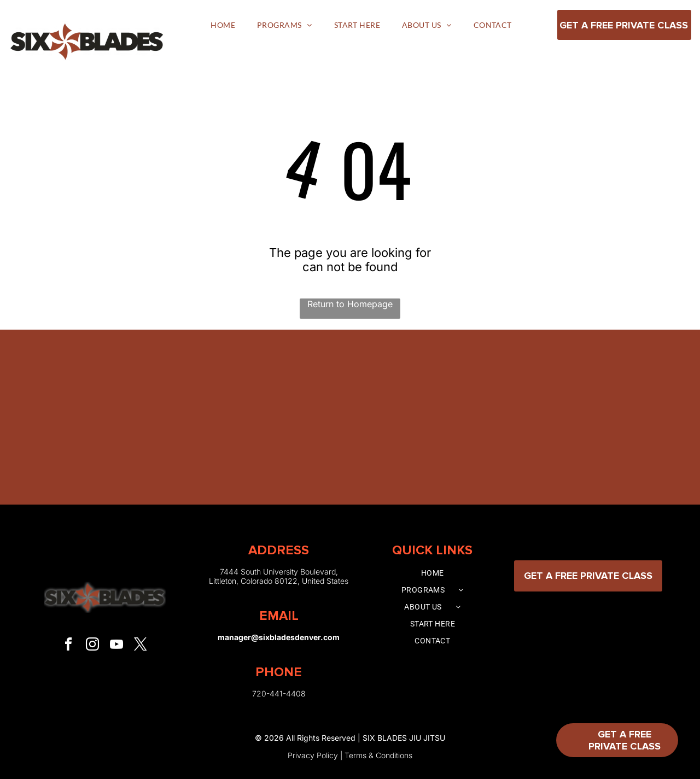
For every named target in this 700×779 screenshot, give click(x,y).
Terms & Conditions (378, 755)
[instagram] (92, 646)
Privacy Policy (313, 755)
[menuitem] (223, 25)
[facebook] (68, 646)
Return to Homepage (350, 304)
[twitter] (141, 646)
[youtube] (116, 646)
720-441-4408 (279, 693)
